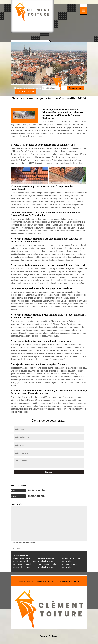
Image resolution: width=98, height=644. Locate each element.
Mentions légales (68, 581)
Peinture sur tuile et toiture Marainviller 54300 (25, 560)
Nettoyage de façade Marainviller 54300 (23, 566)
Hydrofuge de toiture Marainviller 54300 (71, 560)
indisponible (36, 490)
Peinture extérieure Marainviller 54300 (46, 560)
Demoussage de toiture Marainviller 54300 (48, 566)
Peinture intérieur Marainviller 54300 (70, 566)
